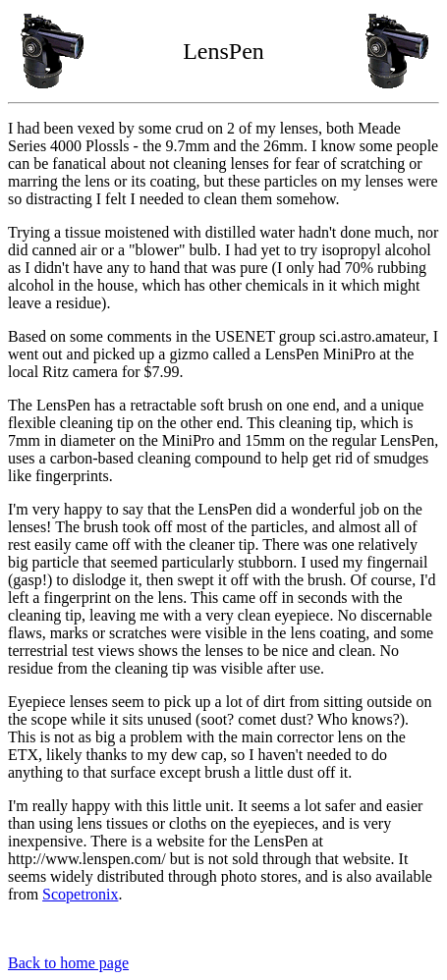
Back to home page (68, 963)
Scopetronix (80, 894)
